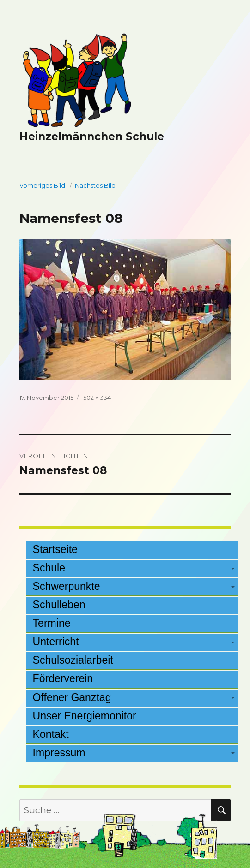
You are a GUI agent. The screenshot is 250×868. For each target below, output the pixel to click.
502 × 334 (97, 398)
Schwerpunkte (67, 586)
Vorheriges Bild (42, 185)
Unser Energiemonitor (85, 716)
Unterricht (56, 642)
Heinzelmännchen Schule (92, 137)
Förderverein (63, 678)
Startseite (55, 549)
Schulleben (59, 605)
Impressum (59, 753)
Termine (52, 623)
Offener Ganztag (72, 697)
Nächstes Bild (95, 185)
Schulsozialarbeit (73, 660)
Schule (49, 568)
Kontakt (51, 734)
